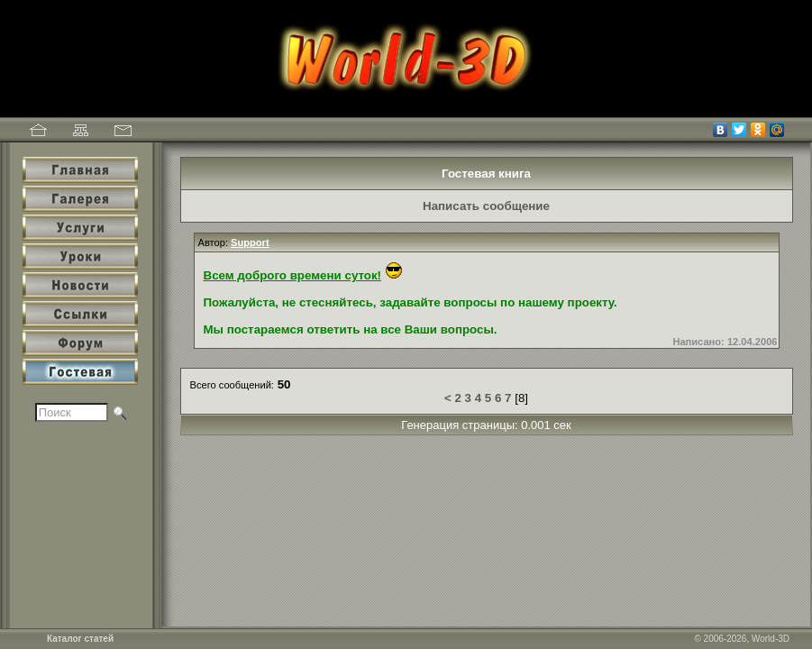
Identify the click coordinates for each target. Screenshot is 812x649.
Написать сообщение (486, 206)
